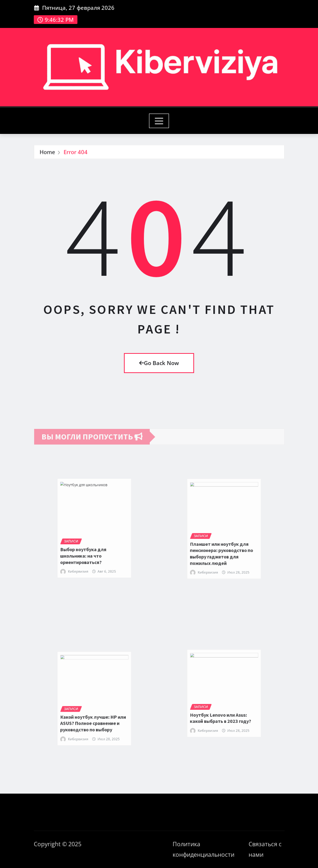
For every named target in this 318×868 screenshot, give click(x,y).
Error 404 (76, 155)
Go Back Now (159, 363)
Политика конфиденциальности (204, 849)
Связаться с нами (265, 849)
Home (47, 155)
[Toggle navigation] (159, 121)
